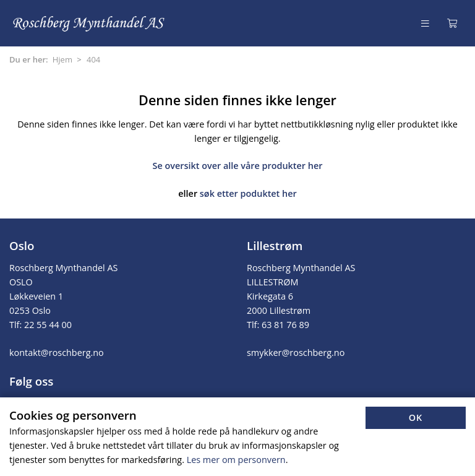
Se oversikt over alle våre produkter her (238, 166)
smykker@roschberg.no (296, 353)
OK (416, 418)
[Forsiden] (89, 23)
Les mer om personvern (236, 460)
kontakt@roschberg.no (57, 353)
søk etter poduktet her (248, 193)
